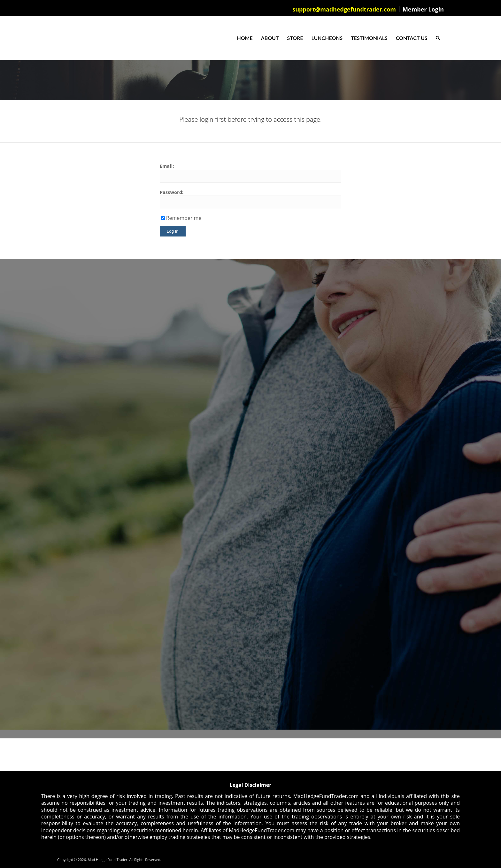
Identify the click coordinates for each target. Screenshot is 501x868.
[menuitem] (344, 9)
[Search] (438, 38)
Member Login (423, 9)
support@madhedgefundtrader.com (344, 9)
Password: (172, 192)
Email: (167, 166)
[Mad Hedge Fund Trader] (57, 38)
